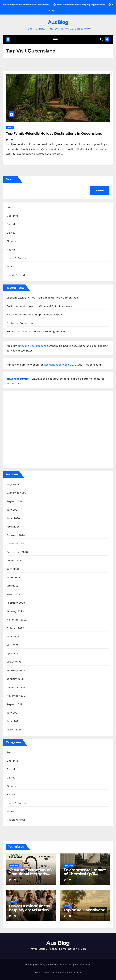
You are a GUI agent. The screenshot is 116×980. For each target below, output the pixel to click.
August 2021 (14, 704)
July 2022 (13, 637)
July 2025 (13, 484)
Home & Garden (17, 258)
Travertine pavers (18, 379)
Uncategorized (16, 275)
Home (38, 973)
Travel (10, 127)
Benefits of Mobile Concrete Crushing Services (36, 331)
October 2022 (15, 628)
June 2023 (13, 577)
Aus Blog (58, 22)
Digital (11, 233)
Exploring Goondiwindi (21, 323)
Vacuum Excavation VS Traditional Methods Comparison (42, 298)
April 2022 (13, 653)
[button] (101, 39)
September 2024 (17, 493)
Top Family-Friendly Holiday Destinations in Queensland (54, 133)
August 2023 (14, 560)
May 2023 (13, 586)
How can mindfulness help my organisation (34, 315)
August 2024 (14, 501)
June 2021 (13, 721)
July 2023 (13, 569)
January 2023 (15, 611)
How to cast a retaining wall (67, 973)
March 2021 (14, 730)
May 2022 (13, 645)
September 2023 (17, 552)
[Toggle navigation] (55, 39)
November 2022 (17, 620)
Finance (12, 241)
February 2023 (16, 603)
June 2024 (13, 518)
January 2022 (15, 679)
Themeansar (84, 965)
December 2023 (17, 544)
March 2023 (14, 594)
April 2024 (13, 527)
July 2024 (13, 510)
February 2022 (16, 670)
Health (11, 250)
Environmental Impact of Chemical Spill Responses (39, 306)
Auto (10, 207)
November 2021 (16, 696)
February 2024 (16, 535)
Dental (11, 224)
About (47, 973)
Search (11, 179)
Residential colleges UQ (59, 365)
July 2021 (12, 713)
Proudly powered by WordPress (41, 965)
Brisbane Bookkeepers (32, 346)
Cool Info (12, 216)
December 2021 (16, 687)
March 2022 (14, 662)
